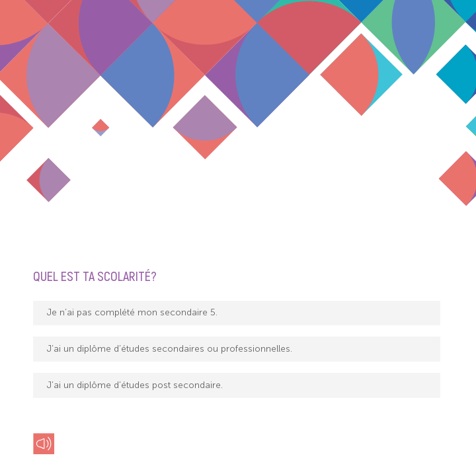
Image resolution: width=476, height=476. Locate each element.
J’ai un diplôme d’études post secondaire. (135, 385)
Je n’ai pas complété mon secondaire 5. (132, 312)
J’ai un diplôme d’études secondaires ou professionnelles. (170, 349)
